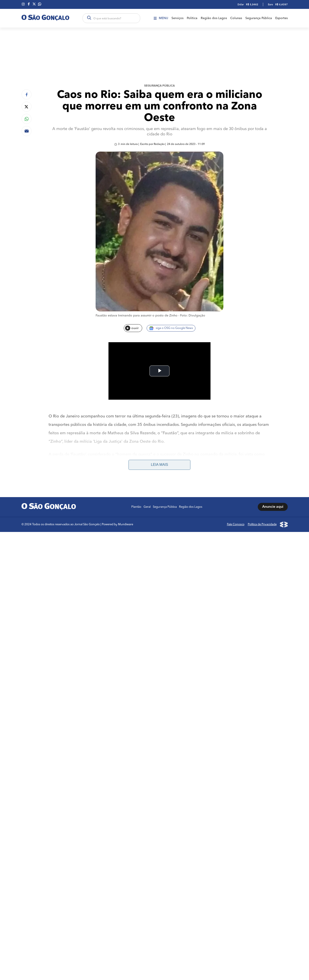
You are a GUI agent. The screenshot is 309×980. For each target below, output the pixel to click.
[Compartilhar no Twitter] (27, 107)
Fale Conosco (236, 525)
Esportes (281, 18)
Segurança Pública (259, 18)
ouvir (132, 328)
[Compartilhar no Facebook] (27, 94)
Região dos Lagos (214, 18)
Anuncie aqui (273, 507)
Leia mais (159, 465)
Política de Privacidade (262, 525)
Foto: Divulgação (193, 316)
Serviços (177, 18)
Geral (147, 507)
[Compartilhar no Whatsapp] (27, 119)
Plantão (136, 507)
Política (192, 18)
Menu (161, 18)
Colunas (236, 18)
